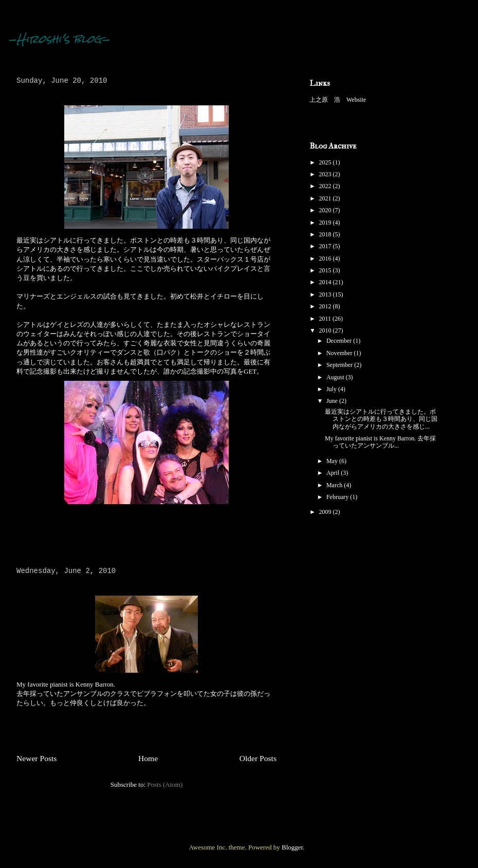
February (338, 497)
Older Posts (258, 758)
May (333, 461)
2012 (326, 306)
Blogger (292, 847)
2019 (326, 223)
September (340, 365)
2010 (326, 330)
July (332, 389)
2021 (326, 198)
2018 (326, 234)
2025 (326, 162)
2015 (326, 270)
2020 (326, 210)
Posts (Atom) (165, 784)
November (340, 353)
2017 (326, 246)
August (336, 377)
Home (148, 758)
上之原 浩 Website (338, 100)
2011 (326, 319)
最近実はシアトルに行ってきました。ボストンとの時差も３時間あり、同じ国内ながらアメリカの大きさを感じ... (381, 419)
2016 (326, 258)
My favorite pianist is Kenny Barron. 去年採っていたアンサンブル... (380, 442)
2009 (326, 512)
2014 (326, 282)
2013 (326, 294)
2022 (326, 186)
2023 (326, 174)
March (335, 485)
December (340, 341)
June (333, 401)
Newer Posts (36, 758)
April (334, 473)
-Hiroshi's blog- (59, 39)
